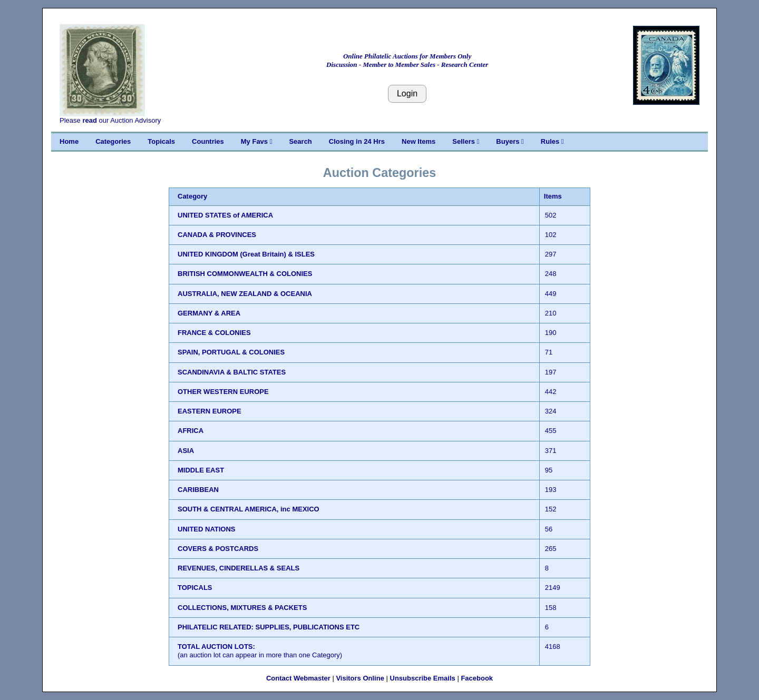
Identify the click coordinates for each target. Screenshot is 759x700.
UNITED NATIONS (207, 529)
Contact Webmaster (298, 678)
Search (300, 141)
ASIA (186, 451)
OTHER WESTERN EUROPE (223, 392)
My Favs (257, 141)
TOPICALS (195, 588)
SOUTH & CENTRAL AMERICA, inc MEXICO (249, 509)
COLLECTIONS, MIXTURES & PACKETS (242, 608)
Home (69, 141)
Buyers (510, 141)
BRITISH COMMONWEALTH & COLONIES (245, 274)
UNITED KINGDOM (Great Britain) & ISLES (246, 254)
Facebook (477, 678)
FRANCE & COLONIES (214, 333)
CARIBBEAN (198, 490)
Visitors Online (360, 678)
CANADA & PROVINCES (217, 235)
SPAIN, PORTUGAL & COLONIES (231, 352)
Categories (113, 141)
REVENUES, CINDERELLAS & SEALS (239, 568)
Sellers (466, 141)
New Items (419, 141)
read (89, 120)
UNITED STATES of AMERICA (225, 215)
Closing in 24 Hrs (357, 141)
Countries (208, 141)
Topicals (161, 141)
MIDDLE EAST (201, 470)
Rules (552, 141)
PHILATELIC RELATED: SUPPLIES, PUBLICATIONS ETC (269, 627)
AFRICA (191, 431)
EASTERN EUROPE (210, 411)
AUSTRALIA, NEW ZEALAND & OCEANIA (245, 294)
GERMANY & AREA (209, 313)
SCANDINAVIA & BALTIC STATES (232, 372)
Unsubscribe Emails (423, 678)
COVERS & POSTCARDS (218, 549)
